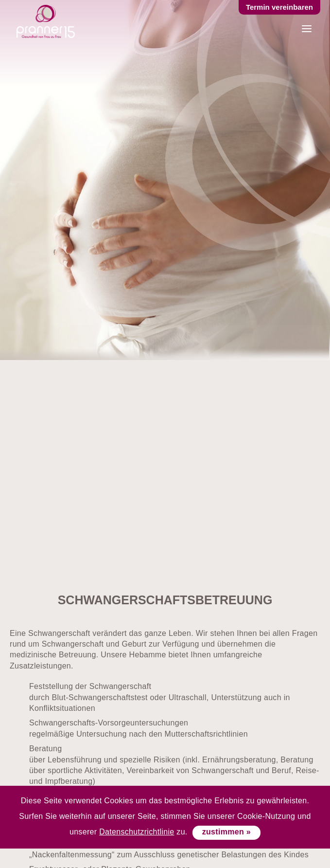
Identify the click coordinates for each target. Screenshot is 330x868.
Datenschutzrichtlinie (137, 832)
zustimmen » (226, 832)
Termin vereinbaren (279, 7)
